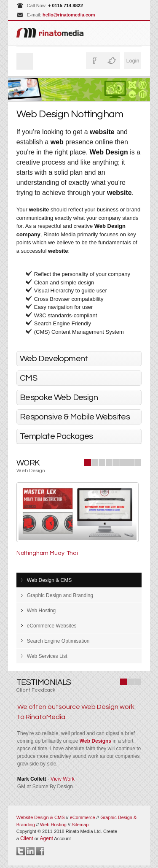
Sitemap (80, 825)
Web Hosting (41, 611)
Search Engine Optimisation (58, 641)
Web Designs (95, 741)
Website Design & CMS (41, 817)
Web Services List (47, 656)
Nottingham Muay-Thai (47, 553)
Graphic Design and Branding (60, 595)
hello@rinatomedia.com (69, 15)
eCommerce (83, 817)
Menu (25, 61)
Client (27, 838)
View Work (63, 779)
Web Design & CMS (49, 580)
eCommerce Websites (52, 626)
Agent (47, 838)
